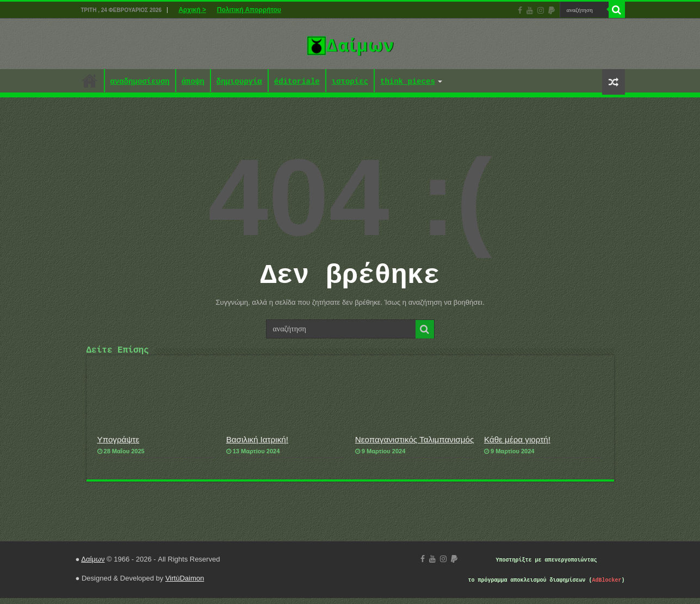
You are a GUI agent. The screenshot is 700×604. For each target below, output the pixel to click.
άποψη (193, 82)
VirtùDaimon (185, 584)
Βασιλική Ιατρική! (257, 445)
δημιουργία (239, 82)
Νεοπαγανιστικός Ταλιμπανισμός (414, 445)
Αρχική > (192, 10)
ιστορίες (350, 82)
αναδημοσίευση (140, 82)
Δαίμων (93, 565)
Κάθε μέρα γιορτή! (517, 445)
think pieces (408, 82)
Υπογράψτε (119, 445)
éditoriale (297, 82)
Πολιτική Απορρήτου (249, 10)
